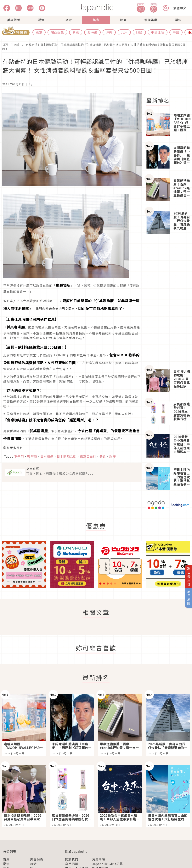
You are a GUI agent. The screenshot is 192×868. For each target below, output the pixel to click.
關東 (76, 32)
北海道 (92, 32)
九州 (124, 32)
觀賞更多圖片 (13, 448)
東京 (39, 32)
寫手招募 (72, 864)
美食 (96, 20)
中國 (176, 32)
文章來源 (33, 469)
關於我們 (72, 859)
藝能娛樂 (151, 20)
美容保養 (14, 20)
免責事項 (99, 859)
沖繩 (109, 32)
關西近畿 (57, 32)
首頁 (5, 45)
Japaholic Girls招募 (107, 864)
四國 (139, 32)
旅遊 (69, 20)
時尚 (123, 20)
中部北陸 (158, 32)
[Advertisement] (168, 301)
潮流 (41, 20)
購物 (178, 20)
